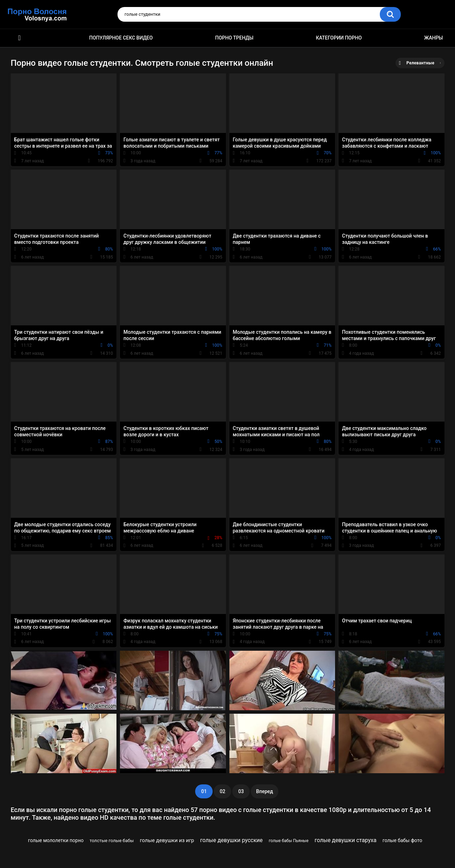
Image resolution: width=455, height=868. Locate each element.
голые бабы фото (402, 840)
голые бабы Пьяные (289, 841)
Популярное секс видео (121, 38)
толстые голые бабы (112, 841)
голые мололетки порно (56, 840)
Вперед (264, 791)
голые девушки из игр (167, 840)
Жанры (434, 38)
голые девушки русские (231, 840)
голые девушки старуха (345, 840)
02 (222, 791)
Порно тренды (234, 38)
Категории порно (339, 38)
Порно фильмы (20, 38)
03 (241, 791)
